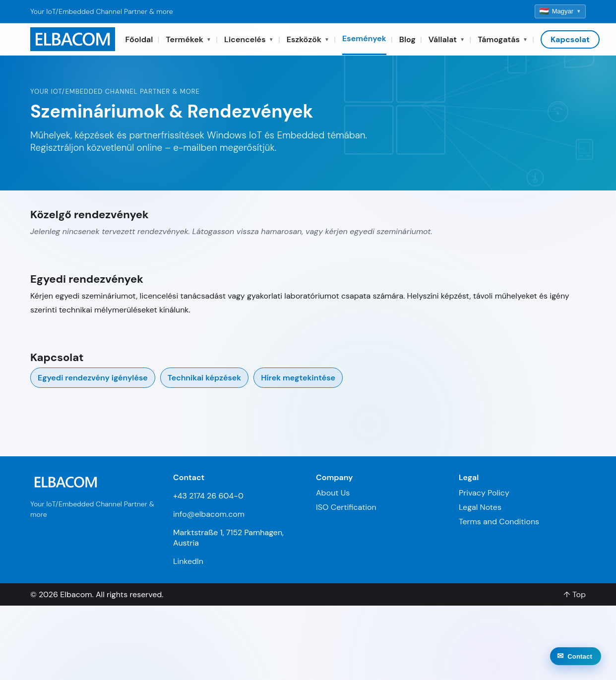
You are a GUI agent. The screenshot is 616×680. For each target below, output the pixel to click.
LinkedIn (188, 561)
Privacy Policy (484, 493)
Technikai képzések (204, 378)
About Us (333, 493)
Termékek (189, 39)
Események (364, 38)
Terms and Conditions (499, 522)
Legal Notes (480, 507)
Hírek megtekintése (298, 378)
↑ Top (575, 594)
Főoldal (139, 39)
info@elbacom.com (209, 514)
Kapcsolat (570, 39)
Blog (407, 39)
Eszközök (308, 39)
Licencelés (249, 39)
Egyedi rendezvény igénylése (93, 378)
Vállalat (447, 39)
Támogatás (503, 39)
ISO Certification (346, 507)
